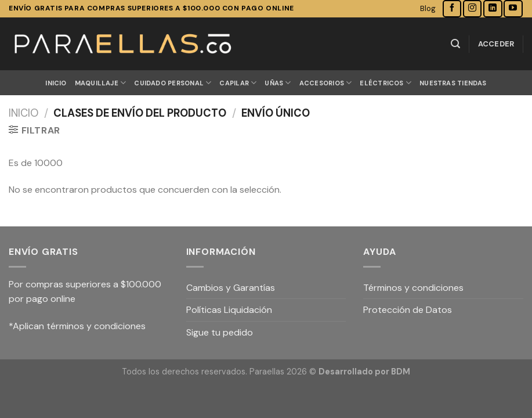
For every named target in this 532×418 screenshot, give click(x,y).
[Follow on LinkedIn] (493, 8)
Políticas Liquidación (229, 310)
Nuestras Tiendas (453, 83)
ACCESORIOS (326, 83)
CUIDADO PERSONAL (173, 83)
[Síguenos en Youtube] (513, 8)
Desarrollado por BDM (364, 372)
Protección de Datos (408, 310)
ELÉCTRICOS (386, 83)
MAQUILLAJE (101, 83)
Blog (428, 8)
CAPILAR (238, 83)
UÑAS (278, 83)
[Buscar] (455, 44)
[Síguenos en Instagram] (472, 8)
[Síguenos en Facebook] (452, 8)
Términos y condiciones (413, 288)
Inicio (56, 83)
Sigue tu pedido (220, 332)
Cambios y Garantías (231, 288)
